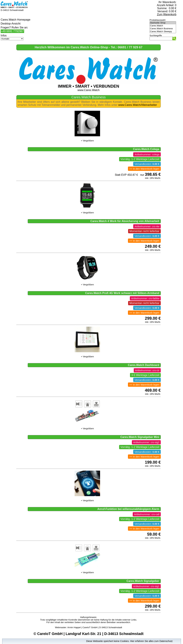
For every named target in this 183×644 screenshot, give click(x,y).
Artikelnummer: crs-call (147, 514)
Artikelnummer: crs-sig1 (146, 586)
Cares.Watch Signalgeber (143, 581)
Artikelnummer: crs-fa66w (145, 298)
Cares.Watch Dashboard (144, 365)
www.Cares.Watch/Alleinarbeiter (138, 105)
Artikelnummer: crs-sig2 (146, 442)
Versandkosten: (147, 164)
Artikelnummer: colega (147, 154)
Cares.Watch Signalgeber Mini (140, 437)
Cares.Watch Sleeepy (163, 32)
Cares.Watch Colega (146, 149)
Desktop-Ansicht (11, 24)
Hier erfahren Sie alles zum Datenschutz (151, 641)
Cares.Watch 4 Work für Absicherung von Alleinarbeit (125, 221)
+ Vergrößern (87, 141)
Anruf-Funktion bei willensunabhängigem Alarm (128, 509)
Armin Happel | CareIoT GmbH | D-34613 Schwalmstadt (95, 627)
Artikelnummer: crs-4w (147, 226)
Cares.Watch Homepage (16, 20)
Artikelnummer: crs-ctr (147, 370)
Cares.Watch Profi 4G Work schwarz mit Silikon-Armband (122, 293)
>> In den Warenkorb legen (144, 169)
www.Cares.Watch (89, 87)
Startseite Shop (163, 23)
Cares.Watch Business (163, 29)
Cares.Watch (163, 26)
